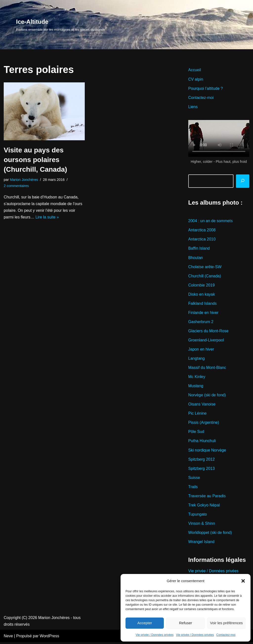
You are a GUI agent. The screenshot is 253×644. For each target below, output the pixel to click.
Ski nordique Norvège (207, 451)
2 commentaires (16, 186)
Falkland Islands (203, 304)
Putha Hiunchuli (202, 442)
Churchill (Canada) (205, 276)
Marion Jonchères (24, 180)
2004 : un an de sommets (211, 221)
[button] (243, 581)
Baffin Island (199, 249)
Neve (8, 638)
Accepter (145, 623)
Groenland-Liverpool (206, 341)
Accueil (195, 70)
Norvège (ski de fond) (207, 396)
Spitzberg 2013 (202, 469)
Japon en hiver (201, 350)
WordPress (50, 638)
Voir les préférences (226, 623)
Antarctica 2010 (202, 240)
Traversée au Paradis (207, 497)
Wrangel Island (201, 543)
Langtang (197, 359)
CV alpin (196, 79)
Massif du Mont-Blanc (207, 368)
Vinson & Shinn (202, 525)
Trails (193, 488)
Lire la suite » (47, 217)
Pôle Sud (196, 433)
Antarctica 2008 (202, 230)
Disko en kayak (202, 295)
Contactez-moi (226, 635)
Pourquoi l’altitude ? (206, 88)
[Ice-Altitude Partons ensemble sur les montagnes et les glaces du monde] (61, 25)
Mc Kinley (197, 377)
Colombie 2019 (202, 286)
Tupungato (198, 515)
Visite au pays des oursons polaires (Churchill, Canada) (35, 160)
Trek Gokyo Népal (204, 506)
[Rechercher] (243, 181)
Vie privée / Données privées (155, 635)
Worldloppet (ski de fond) (210, 534)
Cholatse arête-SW (205, 267)
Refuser (186, 623)
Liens (193, 107)
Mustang (196, 387)
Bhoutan (196, 258)
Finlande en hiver (203, 313)
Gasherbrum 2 (201, 322)
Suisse (194, 479)
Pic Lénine (198, 414)
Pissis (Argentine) (204, 423)
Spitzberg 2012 (202, 460)
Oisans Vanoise (202, 405)
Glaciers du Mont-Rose (209, 332)
